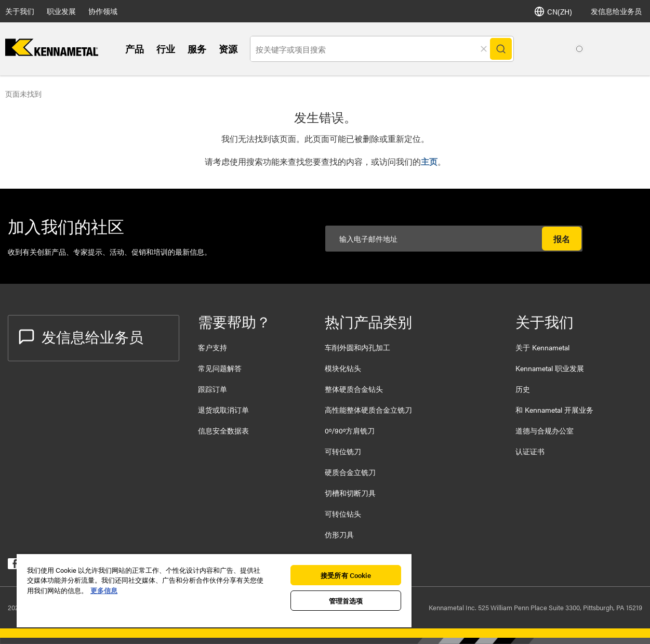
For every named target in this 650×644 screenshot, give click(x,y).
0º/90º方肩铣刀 (350, 430)
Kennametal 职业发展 (550, 368)
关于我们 (20, 11)
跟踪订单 (213, 389)
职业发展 (61, 11)
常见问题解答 (220, 368)
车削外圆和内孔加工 (357, 347)
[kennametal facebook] (13, 566)
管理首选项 (346, 601)
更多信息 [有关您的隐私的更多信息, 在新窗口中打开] (104, 590)
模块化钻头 (343, 368)
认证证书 (530, 451)
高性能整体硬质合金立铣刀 (368, 410)
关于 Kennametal (542, 347)
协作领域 (103, 11)
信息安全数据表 (223, 430)
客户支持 (213, 347)
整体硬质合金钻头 (354, 389)
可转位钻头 (343, 514)
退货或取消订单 (223, 410)
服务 (197, 49)
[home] (52, 53)
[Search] (501, 49)
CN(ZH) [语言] (553, 11)
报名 (562, 239)
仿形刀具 (339, 534)
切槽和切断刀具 (350, 493)
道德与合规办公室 (545, 430)
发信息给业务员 (616, 11)
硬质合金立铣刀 (350, 472)
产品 (135, 49)
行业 (166, 49)
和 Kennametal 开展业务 (554, 410)
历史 (523, 389)
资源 (228, 49)
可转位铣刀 (343, 451)
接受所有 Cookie (346, 575)
